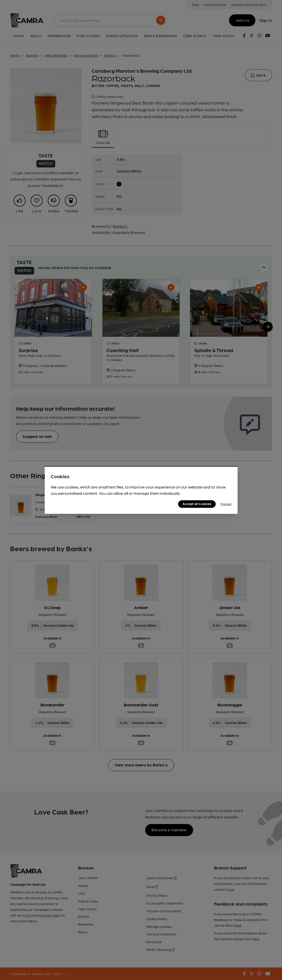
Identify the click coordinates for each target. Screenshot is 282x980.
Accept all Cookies (197, 504)
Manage (226, 504)
